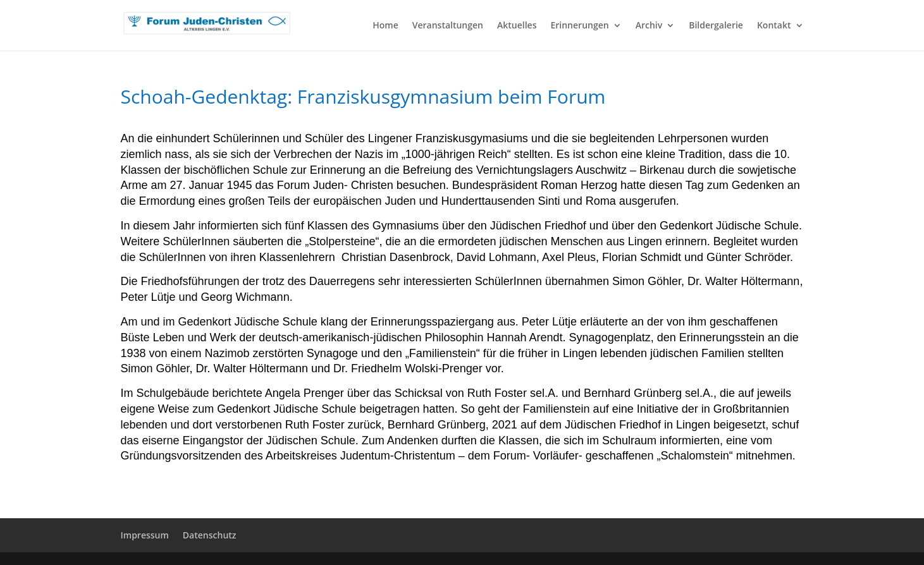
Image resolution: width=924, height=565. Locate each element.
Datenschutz (210, 535)
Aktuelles (517, 26)
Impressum (145, 535)
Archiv (649, 26)
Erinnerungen (579, 26)
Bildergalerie (716, 26)
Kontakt (774, 26)
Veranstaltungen (448, 26)
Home (385, 26)
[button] (28, 537)
